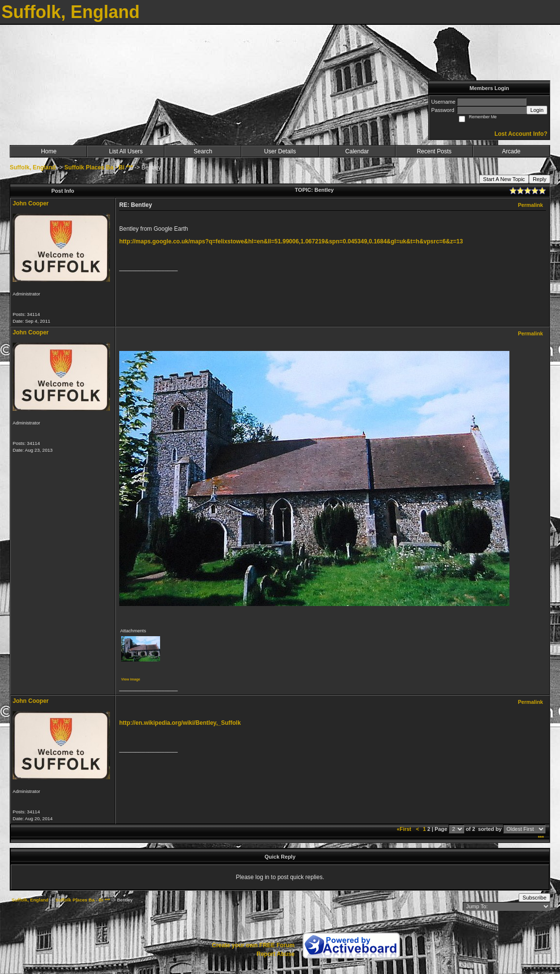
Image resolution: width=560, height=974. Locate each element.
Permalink (530, 205)
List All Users (126, 151)
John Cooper (31, 203)
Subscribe (534, 898)
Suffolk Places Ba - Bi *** (99, 167)
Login (537, 110)
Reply (540, 179)
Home (49, 151)
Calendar (357, 151)
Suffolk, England (33, 167)
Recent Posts (434, 151)
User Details (280, 151)
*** (541, 838)
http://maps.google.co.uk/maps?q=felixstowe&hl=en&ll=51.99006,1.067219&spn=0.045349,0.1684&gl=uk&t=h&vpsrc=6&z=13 (291, 241)
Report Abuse (275, 954)
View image (131, 679)
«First (405, 829)
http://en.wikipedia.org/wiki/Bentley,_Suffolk (180, 723)
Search (203, 151)
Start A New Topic (504, 179)
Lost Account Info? (521, 134)
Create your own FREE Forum (253, 945)
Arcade (511, 151)
